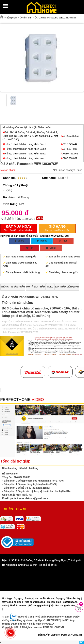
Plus (63, 241)
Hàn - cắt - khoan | (45, 598)
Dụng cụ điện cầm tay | (69, 598)
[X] (82, 642)
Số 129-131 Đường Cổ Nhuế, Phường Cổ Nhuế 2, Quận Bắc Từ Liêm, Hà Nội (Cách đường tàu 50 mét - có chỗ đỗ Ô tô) (31, 136)
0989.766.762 (69, 154)
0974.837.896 (69, 149)
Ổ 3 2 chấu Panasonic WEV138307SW (30, 322)
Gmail (51, 248)
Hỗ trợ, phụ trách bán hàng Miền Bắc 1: (25, 144)
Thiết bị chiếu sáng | (35, 602)
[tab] (13, 287)
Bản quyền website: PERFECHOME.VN (60, 635)
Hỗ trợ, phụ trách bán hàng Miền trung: (24, 154)
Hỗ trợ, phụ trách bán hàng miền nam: (24, 158)
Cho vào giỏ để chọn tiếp (57, 228)
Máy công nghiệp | (13, 602)
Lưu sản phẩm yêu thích (69, 170)
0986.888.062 (69, 158)
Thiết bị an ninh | (19, 606)
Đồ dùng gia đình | (40, 606)
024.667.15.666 (70, 136)
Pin (30, 248)
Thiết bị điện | (55, 602)
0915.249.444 (69, 144)
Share (19, 241)
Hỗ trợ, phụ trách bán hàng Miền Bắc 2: (25, 149)
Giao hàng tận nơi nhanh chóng (19, 228)
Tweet (42, 241)
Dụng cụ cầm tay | (24, 598)
